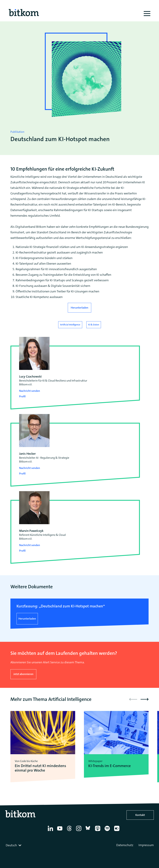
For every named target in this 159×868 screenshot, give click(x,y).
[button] (145, 699)
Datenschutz (125, 845)
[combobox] (14, 845)
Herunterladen (79, 308)
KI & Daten (94, 325)
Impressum (146, 845)
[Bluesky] (89, 831)
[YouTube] (60, 831)
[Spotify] (108, 831)
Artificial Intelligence (70, 325)
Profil (22, 396)
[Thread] (70, 831)
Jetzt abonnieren (23, 674)
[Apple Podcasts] (98, 831)
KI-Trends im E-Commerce (109, 766)
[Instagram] (79, 831)
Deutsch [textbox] (11, 845)
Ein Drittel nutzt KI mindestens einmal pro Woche (40, 768)
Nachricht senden (30, 391)
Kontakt (140, 815)
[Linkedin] (51, 831)
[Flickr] (117, 831)
